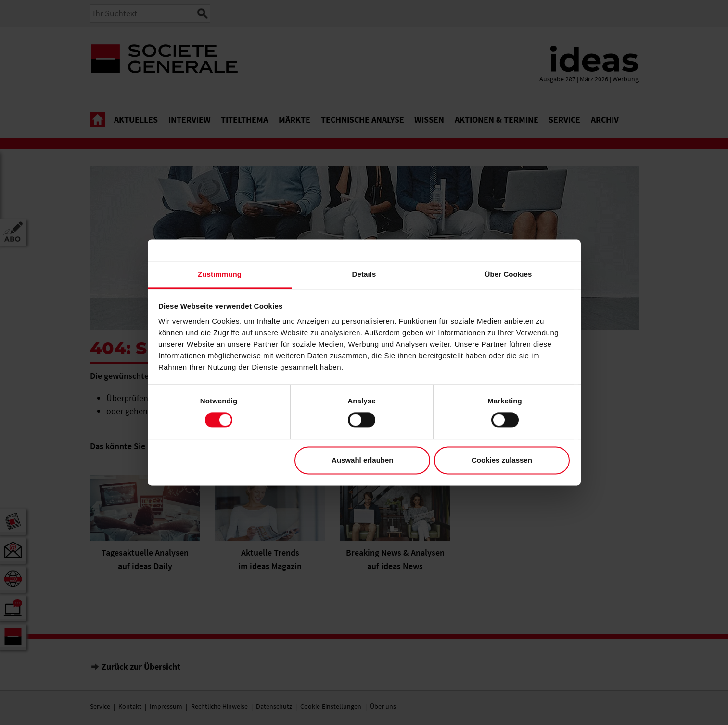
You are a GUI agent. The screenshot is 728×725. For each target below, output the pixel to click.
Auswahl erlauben (362, 460)
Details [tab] (364, 274)
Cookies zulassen (502, 460)
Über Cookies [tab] (509, 274)
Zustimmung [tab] (220, 274)
